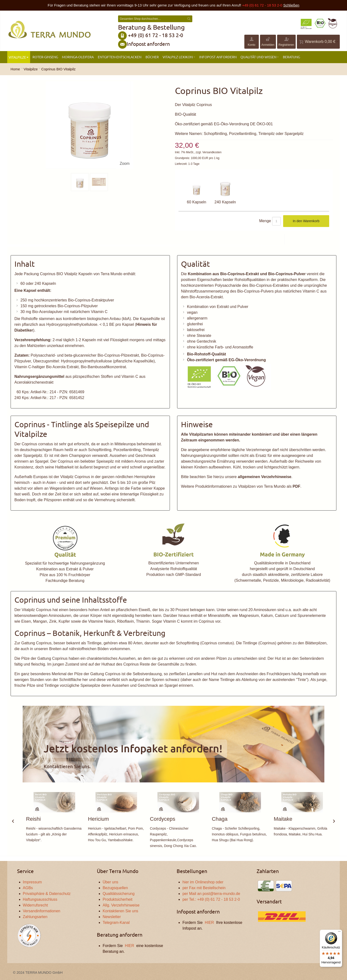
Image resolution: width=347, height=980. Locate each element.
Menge (265, 221)
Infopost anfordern (148, 44)
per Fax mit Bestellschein (204, 888)
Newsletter (112, 917)
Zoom (125, 163)
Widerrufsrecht (35, 905)
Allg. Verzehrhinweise (121, 905)
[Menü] (339, 933)
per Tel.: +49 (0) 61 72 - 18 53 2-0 (211, 899)
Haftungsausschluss (40, 899)
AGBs (28, 888)
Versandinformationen (42, 911)
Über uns (110, 882)
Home (15, 69)
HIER (130, 946)
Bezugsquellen (115, 888)
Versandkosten (212, 152)
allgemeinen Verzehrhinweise (265, 477)
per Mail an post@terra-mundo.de (211, 894)
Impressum (32, 882)
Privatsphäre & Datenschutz (47, 894)
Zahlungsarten (35, 917)
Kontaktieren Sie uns (120, 911)
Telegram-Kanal (116, 923)
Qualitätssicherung (119, 894)
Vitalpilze (31, 69)
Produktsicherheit (118, 899)
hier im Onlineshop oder (203, 882)
